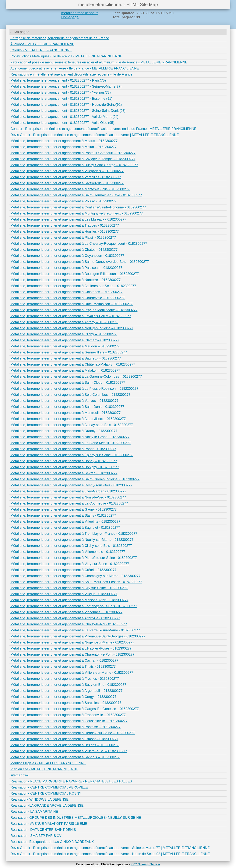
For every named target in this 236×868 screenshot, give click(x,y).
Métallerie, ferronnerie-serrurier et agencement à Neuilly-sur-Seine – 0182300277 (72, 328)
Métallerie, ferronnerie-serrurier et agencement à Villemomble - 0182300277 (68, 552)
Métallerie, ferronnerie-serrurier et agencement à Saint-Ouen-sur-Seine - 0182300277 (75, 479)
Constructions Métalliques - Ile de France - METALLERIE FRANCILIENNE (66, 56)
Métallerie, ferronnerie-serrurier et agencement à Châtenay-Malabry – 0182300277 (73, 364)
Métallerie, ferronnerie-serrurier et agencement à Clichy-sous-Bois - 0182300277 (71, 546)
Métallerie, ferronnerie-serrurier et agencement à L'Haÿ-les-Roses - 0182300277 (71, 648)
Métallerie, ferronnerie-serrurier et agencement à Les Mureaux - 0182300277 (68, 219)
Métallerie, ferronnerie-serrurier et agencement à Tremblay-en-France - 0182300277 (74, 534)
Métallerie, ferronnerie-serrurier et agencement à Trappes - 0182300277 (65, 225)
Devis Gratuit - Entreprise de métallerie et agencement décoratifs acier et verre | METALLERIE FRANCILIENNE (95, 135)
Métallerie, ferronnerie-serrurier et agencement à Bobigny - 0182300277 (65, 467)
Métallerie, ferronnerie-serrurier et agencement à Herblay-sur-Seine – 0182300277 (73, 733)
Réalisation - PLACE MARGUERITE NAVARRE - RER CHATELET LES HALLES (71, 781)
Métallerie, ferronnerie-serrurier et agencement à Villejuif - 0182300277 (64, 594)
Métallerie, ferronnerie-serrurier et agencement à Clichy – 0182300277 (63, 334)
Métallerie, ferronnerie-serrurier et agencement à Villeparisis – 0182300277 (67, 171)
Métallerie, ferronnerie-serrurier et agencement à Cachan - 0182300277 (64, 660)
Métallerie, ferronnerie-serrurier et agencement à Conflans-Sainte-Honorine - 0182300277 (78, 207)
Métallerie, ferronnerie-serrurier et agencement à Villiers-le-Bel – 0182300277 (69, 751)
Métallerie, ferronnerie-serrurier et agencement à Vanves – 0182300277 (64, 401)
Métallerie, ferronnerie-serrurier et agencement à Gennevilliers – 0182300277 (69, 352)
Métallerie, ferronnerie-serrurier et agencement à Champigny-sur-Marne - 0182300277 (75, 576)
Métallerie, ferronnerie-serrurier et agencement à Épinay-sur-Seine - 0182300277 (72, 455)
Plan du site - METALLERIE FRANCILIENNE (44, 769)
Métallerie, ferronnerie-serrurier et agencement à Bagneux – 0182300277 (66, 358)
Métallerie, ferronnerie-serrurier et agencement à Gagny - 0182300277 (63, 509)
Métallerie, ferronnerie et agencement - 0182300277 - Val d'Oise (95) (62, 123)
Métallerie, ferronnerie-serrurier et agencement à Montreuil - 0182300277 (65, 413)
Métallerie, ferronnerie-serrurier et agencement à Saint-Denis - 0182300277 (67, 407)
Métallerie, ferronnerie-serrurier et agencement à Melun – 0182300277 (63, 147)
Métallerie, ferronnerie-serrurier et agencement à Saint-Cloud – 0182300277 (68, 383)
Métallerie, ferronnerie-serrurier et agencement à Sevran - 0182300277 (64, 473)
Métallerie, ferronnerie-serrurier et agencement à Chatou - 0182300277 (64, 250)
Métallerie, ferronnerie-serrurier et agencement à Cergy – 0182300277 (63, 697)
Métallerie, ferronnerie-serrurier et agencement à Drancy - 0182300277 (64, 431)
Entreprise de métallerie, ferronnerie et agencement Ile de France (60, 38)
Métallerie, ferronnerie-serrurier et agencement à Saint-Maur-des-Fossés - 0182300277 (76, 582)
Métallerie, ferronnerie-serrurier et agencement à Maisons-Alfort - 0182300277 (69, 600)
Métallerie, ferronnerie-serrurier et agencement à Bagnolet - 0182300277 (65, 528)
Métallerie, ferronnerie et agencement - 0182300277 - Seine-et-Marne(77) (66, 86)
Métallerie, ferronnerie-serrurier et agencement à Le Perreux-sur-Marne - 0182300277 (75, 630)
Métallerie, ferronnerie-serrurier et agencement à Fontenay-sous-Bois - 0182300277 (74, 606)
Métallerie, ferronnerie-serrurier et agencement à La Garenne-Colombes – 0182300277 (76, 377)
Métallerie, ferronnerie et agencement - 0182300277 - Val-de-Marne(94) (64, 117)
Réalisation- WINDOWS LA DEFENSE (39, 799)
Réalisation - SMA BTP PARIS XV (36, 836)
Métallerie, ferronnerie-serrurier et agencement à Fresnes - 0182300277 (65, 679)
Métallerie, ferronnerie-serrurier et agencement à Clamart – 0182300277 (65, 340)
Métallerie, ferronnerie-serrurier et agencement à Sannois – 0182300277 (65, 757)
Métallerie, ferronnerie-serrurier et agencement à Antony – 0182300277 (64, 322)
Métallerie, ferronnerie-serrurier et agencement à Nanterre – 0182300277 (65, 280)
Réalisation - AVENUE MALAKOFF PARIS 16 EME (49, 824)
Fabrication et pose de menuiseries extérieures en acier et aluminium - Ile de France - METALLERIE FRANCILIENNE (99, 62)
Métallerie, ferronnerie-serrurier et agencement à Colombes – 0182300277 (67, 292)
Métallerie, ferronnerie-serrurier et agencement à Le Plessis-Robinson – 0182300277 (74, 389)
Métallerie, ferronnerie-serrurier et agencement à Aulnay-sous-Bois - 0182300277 (72, 425)
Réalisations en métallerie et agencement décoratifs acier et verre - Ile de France (71, 74)
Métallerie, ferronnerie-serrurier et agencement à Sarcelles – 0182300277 (66, 703)
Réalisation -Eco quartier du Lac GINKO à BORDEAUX (52, 842)
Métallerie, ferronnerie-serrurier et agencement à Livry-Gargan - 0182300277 (68, 491)
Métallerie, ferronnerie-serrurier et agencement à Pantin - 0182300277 (63, 449)
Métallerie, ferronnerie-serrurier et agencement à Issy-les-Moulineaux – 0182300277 (74, 310)
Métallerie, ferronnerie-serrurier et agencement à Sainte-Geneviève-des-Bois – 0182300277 (80, 262)
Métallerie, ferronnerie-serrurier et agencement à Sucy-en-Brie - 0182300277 (68, 685)
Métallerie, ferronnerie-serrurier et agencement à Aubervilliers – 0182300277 (68, 419)
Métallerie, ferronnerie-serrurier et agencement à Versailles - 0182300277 (66, 177)
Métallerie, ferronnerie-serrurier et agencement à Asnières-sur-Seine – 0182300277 (73, 286)
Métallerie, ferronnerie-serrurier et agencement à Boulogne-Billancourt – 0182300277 (75, 274)
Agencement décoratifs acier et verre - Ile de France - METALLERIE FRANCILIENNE (75, 68)
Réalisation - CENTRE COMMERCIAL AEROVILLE (49, 787)
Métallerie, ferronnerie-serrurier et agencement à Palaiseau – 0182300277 (66, 268)
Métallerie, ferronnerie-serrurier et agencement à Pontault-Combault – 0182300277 (73, 153)
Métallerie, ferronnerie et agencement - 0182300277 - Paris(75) (58, 80)
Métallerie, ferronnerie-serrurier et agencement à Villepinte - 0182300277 (65, 522)
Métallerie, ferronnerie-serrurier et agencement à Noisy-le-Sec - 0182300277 (68, 497)
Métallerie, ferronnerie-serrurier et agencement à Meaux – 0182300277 (64, 141)
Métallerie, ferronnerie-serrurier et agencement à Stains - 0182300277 (63, 515)
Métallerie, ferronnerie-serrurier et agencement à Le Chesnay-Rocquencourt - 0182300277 (79, 244)
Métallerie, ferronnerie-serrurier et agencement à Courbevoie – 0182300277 (68, 298)
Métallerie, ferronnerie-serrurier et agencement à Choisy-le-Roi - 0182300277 (69, 624)
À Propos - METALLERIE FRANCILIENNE (42, 44)
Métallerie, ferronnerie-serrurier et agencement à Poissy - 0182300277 (63, 201)
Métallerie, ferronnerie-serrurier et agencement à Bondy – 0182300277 (64, 461)
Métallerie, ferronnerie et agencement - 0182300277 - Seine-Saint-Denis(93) (68, 111)
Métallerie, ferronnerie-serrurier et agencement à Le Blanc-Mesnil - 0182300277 (71, 443)
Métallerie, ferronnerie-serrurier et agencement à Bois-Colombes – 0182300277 (70, 395)
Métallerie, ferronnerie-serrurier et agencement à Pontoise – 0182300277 (65, 727)
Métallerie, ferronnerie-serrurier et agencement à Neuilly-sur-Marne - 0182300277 (72, 540)
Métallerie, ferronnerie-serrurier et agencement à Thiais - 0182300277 (63, 667)
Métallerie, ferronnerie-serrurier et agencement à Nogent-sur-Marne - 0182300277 (72, 642)
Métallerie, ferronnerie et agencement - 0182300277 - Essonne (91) (61, 99)
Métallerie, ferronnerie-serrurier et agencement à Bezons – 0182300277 (65, 745)
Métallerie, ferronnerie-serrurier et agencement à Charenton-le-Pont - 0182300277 (72, 654)
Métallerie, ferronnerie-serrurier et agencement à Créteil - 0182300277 (63, 570)
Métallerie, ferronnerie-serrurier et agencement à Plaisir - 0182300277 (63, 238)
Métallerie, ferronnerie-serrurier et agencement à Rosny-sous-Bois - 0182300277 (71, 485)
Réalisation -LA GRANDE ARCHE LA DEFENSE (47, 806)
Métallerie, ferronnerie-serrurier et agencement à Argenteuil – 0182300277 (66, 691)
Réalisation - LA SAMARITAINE (34, 812)
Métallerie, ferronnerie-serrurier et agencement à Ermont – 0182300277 (64, 739)
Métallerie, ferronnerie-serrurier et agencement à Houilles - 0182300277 (65, 231)
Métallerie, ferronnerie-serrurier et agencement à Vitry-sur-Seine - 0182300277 (70, 564)
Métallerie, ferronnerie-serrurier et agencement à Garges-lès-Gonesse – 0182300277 (75, 709)
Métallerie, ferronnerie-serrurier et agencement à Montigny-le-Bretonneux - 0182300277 (77, 213)
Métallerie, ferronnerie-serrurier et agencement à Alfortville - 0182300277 (65, 618)
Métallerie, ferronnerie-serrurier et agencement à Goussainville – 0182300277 (69, 721)
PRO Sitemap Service (145, 864)
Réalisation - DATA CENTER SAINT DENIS (43, 830)
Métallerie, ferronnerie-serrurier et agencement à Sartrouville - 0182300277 (67, 183)
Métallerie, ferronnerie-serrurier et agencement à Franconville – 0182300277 (68, 715)
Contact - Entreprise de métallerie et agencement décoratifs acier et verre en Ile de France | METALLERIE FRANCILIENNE (103, 129)
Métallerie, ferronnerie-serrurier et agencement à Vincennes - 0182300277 (66, 612)
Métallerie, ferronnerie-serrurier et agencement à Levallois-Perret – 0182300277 (71, 316)
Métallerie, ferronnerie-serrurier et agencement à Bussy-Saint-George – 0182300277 (74, 165)
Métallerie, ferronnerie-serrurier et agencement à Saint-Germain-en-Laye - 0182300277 (76, 195)
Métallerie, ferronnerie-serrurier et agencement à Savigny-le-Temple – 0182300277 (73, 159)
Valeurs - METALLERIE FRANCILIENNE (41, 50)
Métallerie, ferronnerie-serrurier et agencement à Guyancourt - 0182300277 (67, 256)
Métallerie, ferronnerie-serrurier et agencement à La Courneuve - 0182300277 (69, 503)
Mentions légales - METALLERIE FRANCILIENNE (48, 763)
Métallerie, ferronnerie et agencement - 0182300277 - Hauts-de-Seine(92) (66, 105)
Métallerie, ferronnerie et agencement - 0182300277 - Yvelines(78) (61, 93)
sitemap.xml (19, 775)
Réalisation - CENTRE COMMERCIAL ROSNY (46, 793)
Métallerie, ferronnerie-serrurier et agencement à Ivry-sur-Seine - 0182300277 (69, 588)
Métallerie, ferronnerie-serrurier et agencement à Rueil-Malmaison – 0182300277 (72, 304)
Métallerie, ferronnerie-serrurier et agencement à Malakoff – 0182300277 (65, 370)
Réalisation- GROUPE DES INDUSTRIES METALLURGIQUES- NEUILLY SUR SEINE (76, 818)
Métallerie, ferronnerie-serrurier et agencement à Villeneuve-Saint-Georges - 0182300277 (78, 636)
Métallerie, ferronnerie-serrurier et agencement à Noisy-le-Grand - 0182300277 (70, 437)
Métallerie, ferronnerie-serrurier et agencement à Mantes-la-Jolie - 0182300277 (70, 189)
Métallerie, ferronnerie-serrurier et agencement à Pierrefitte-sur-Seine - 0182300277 (74, 558)
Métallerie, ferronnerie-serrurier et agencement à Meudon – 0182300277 (65, 346)
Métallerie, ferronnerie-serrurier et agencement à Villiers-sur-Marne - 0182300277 (72, 673)
